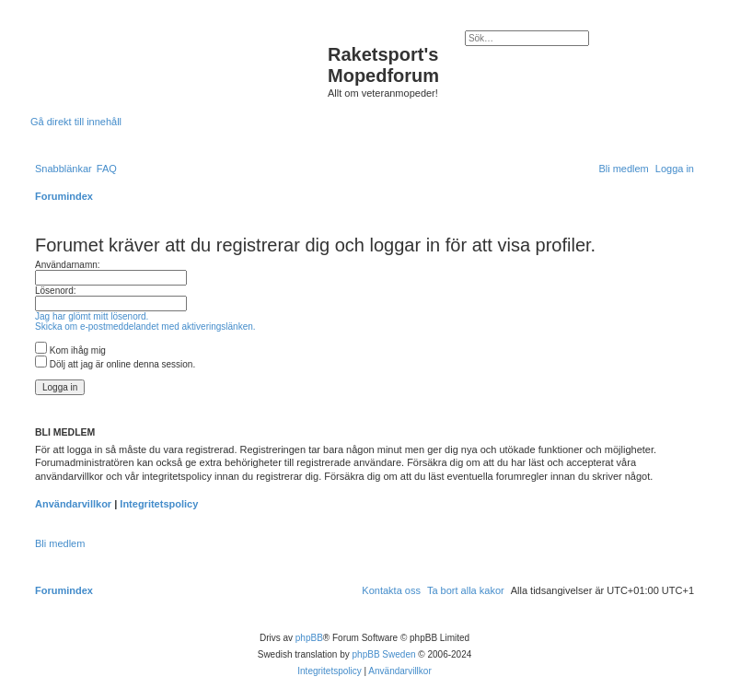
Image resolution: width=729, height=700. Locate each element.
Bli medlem (60, 543)
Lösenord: (55, 291)
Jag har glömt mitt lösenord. (92, 316)
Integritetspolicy (159, 504)
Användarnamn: (68, 265)
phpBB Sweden (384, 654)
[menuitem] (107, 169)
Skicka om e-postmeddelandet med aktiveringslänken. (145, 327)
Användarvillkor (73, 504)
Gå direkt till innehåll (76, 122)
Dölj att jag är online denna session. (115, 364)
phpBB (309, 638)
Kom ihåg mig (70, 350)
